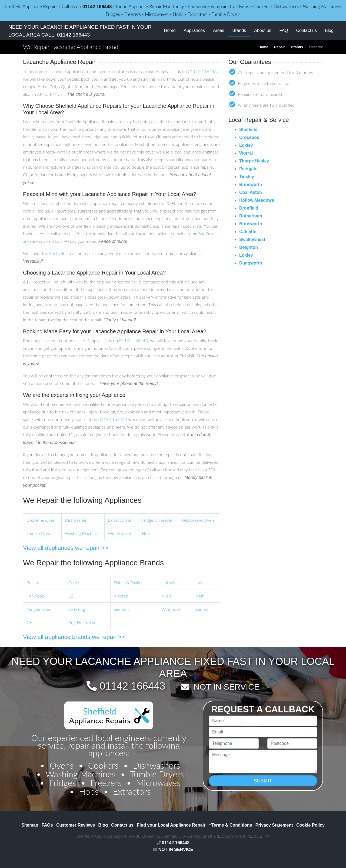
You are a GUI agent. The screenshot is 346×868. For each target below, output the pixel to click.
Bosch (32, 583)
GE (29, 622)
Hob (146, 533)
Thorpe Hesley (254, 161)
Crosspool (250, 137)
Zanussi (202, 609)
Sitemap (30, 825)
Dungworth (251, 263)
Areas (219, 30)
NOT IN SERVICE (227, 687)
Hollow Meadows (257, 200)
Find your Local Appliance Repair (171, 825)
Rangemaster (39, 609)
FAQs (47, 825)
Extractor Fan (120, 520)
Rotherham (251, 216)
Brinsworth (251, 185)
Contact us (306, 30)
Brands (241, 30)
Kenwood (35, 596)
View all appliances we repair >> (66, 548)
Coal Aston (251, 192)
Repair (280, 47)
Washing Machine (81, 533)
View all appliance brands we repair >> (74, 637)
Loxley (246, 145)
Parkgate (248, 169)
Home (170, 30)
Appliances (194, 30)
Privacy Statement (274, 825)
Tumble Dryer (39, 533)
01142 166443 (97, 7)
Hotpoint (170, 583)
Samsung (77, 609)
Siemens (122, 609)
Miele (167, 596)
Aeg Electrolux (82, 622)
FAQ (284, 30)
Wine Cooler (120, 533)
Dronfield (249, 208)
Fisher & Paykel (128, 583)
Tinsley (247, 177)
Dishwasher (76, 520)
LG (71, 596)
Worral (246, 153)
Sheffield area (62, 253)
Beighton (249, 247)
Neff (199, 596)
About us (263, 30)
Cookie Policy (310, 825)
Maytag (121, 596)
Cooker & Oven (41, 520)
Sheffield (248, 130)
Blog (329, 30)
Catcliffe (248, 232)
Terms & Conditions (230, 825)
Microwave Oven (198, 520)
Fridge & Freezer (157, 520)
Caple (74, 583)
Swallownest (252, 239)
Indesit (202, 583)
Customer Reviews (76, 825)
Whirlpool (171, 609)
